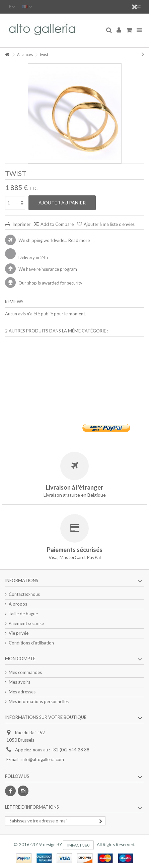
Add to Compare (57, 224)
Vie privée (19, 633)
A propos (18, 604)
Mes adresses (22, 692)
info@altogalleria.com (43, 759)
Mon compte (20, 659)
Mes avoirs (19, 682)
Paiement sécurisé (26, 623)
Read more (79, 240)
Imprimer (21, 224)
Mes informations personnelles (39, 701)
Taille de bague (23, 614)
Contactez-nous (24, 594)
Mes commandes (25, 672)
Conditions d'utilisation (31, 643)
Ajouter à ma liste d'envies (109, 224)
